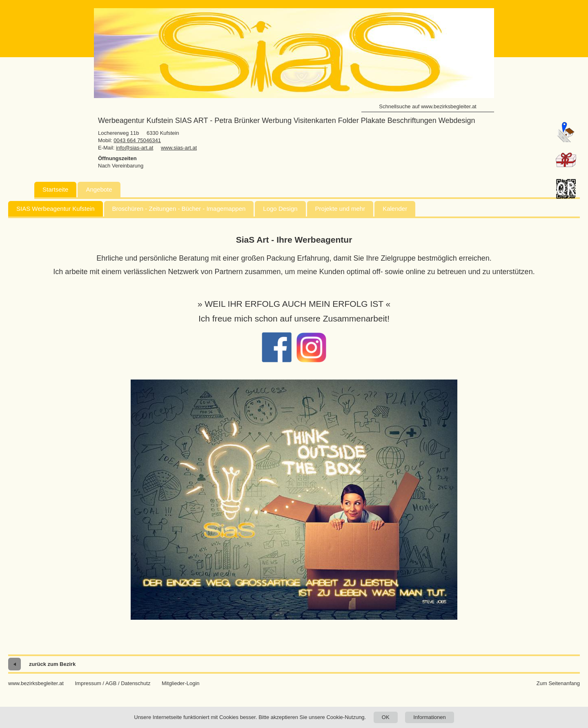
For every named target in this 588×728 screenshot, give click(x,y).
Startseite (55, 189)
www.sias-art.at (179, 148)
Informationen (430, 717)
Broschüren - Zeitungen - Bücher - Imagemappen (179, 209)
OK (386, 717)
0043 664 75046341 (137, 140)
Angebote (99, 189)
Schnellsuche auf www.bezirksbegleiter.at (428, 106)
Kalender (395, 209)
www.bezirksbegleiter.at (36, 683)
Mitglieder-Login (181, 683)
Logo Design (280, 209)
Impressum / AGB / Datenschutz (112, 683)
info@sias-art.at (135, 148)
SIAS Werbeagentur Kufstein (56, 209)
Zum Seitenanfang (558, 683)
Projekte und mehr (340, 209)
